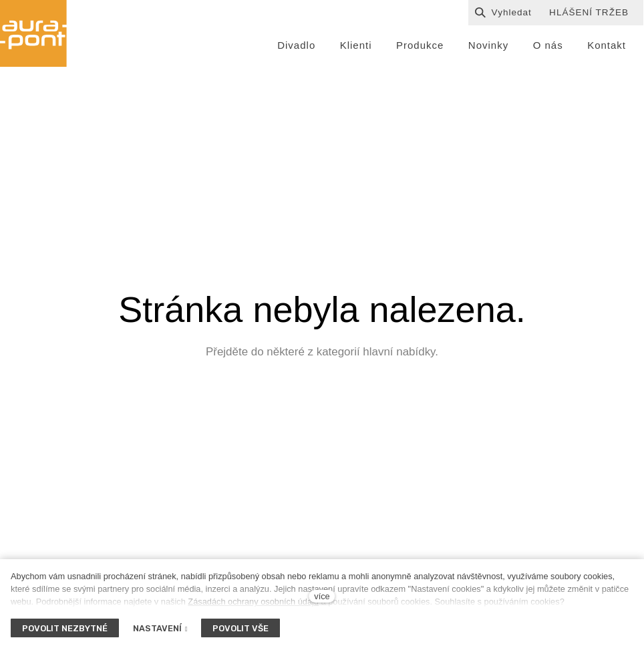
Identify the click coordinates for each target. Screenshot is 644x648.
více (322, 596)
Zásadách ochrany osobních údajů (253, 602)
